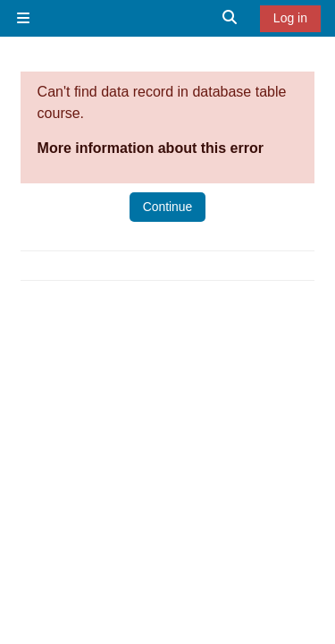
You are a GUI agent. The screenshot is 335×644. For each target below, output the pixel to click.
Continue (168, 207)
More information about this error (151, 148)
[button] (230, 18)
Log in (290, 18)
